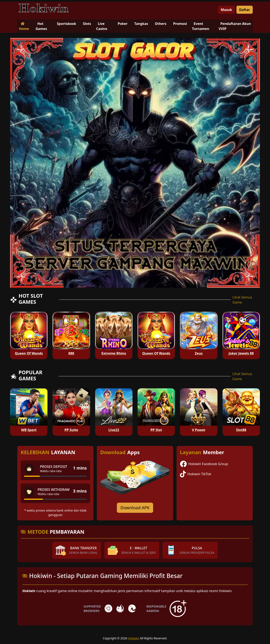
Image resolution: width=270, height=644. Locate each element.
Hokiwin (134, 638)
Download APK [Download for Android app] (135, 508)
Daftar (245, 10)
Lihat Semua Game (242, 300)
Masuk (226, 10)
